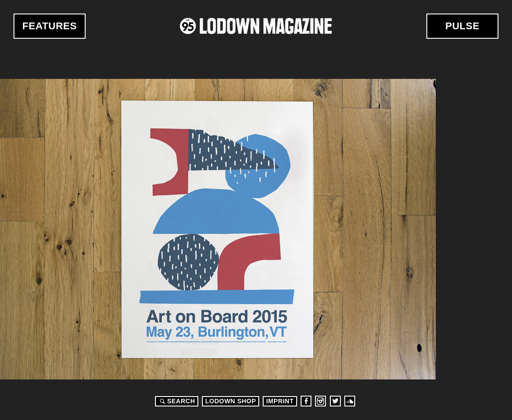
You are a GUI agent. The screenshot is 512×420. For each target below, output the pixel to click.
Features (50, 26)
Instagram (320, 401)
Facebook (306, 401)
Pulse (462, 26)
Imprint (280, 401)
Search (176, 401)
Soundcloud (350, 401)
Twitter (335, 401)
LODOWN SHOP (231, 401)
